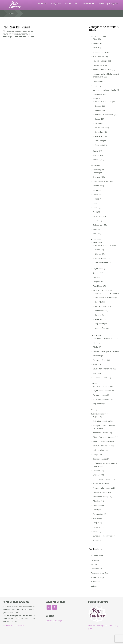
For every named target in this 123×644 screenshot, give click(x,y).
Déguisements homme (102, 391)
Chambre (97, 177)
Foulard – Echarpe (100, 61)
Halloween (95, 560)
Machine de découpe (101, 497)
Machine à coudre (100, 492)
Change (98, 254)
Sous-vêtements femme (103, 369)
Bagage (98, 106)
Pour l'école (98, 286)
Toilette (96, 155)
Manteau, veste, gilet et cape (104, 351)
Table (95, 234)
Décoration (95, 170)
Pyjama (98, 315)
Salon (95, 229)
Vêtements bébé (102, 263)
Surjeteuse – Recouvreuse (103, 536)
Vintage (94, 586)
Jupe (95, 343)
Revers (96, 531)
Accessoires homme (101, 386)
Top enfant (99, 324)
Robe (95, 364)
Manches (97, 501)
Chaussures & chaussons (105, 298)
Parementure (98, 514)
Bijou (95, 39)
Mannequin (97, 505)
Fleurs (95, 199)
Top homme (98, 404)
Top (95, 373)
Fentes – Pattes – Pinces (103, 479)
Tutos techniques (98, 414)
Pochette (99, 136)
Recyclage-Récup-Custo (100, 573)
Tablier (96, 151)
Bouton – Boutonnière (102, 441)
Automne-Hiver (97, 556)
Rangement (98, 216)
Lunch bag (99, 132)
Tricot (93, 409)
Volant (96, 540)
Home (12, 13)
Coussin (96, 186)
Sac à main (99, 145)
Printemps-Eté (97, 569)
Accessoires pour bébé (104, 245)
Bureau (96, 173)
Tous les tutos (42, 3)
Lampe (96, 208)
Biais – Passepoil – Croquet (104, 437)
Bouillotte (97, 43)
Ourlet (95, 510)
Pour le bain (100, 311)
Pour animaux (99, 94)
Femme (94, 335)
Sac (94, 99)
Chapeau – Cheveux (101, 52)
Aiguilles (96, 417)
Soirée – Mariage (98, 577)
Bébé (95, 242)
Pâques (94, 564)
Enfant (94, 240)
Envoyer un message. (54, 621)
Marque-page (98, 81)
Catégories (56, 3)
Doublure (97, 470)
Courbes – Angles (100, 459)
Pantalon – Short (100, 360)
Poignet (96, 523)
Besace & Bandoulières (104, 115)
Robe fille (99, 319)
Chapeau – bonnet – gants (105, 293)
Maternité (97, 356)
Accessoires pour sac (103, 102)
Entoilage (97, 475)
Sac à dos (99, 141)
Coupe (96, 454)
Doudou (96, 273)
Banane (98, 110)
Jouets (96, 277)
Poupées (97, 282)
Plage (95, 86)
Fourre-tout (100, 128)
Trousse (96, 160)
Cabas (98, 119)
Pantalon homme (100, 395)
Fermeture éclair (99, 484)
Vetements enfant (100, 290)
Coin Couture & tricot (101, 181)
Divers (96, 194)
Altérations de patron (101, 421)
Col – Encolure (99, 450)
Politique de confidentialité (14, 625)
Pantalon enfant (101, 306)
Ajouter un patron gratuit (108, 3)
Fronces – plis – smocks (102, 488)
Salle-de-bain (98, 225)
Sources (68, 3)
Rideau (96, 221)
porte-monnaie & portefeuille (105, 90)
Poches (96, 518)
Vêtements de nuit (100, 378)
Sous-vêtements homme (103, 399)
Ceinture (96, 48)
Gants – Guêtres (99, 65)
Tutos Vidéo (96, 582)
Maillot (96, 347)
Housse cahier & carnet (102, 70)
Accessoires (96, 36)
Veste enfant (100, 328)
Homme (94, 383)
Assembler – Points (101, 433)
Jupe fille (98, 302)
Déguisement (98, 269)
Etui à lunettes (99, 56)
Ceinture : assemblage (102, 446)
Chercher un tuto (88, 3)
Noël (95, 212)
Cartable (98, 123)
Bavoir (98, 250)
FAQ (76, 3)
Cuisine (96, 190)
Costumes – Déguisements (104, 338)
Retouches (97, 527)
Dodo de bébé (101, 258)
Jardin (95, 203)
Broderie (94, 165)
